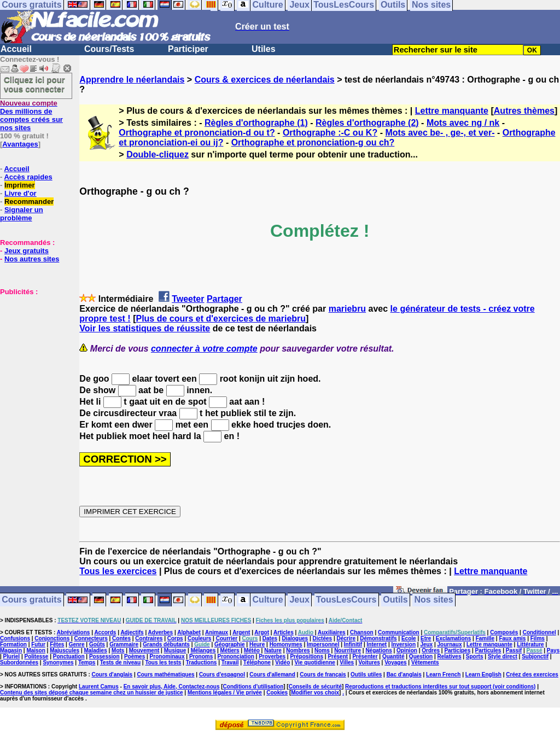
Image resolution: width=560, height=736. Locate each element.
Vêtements (425, 662)
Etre (426, 638)
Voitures (369, 662)
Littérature (530, 644)
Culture (268, 600)
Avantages (20, 144)
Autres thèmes (524, 111)
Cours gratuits (31, 600)
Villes (347, 662)
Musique (175, 650)
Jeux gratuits (27, 251)
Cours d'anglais (112, 674)
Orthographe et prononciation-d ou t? (197, 133)
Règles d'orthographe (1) (256, 123)
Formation (13, 644)
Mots (118, 650)
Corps (175, 638)
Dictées (323, 638)
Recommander (29, 201)
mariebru (347, 309)
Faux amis (512, 638)
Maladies (95, 650)
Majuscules (65, 650)
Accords (105, 632)
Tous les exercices (118, 571)
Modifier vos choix (315, 693)
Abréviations (74, 632)
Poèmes (135, 656)
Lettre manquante (452, 111)
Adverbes (161, 632)
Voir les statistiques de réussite (145, 328)
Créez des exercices (532, 674)
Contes (121, 638)
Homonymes (286, 644)
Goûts (97, 644)
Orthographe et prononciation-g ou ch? (313, 142)
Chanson (362, 632)
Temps (87, 662)
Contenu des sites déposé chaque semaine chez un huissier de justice (92, 693)
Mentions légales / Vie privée (225, 693)
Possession (104, 656)
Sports (475, 656)
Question (421, 656)
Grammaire (124, 644)
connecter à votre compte (204, 349)
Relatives (450, 656)
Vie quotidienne (315, 662)
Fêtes (57, 644)
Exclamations (453, 638)
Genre (77, 644)
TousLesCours (346, 600)
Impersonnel (323, 644)
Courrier (227, 638)
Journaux (450, 644)
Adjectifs (132, 632)
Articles (284, 632)
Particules (488, 650)
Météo (252, 650)
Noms (322, 650)
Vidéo (282, 662)
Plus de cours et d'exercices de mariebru (221, 319)
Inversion (404, 644)
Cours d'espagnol (222, 674)
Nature (273, 650)
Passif (514, 650)
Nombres (298, 650)
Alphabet (189, 632)
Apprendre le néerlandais (132, 80)
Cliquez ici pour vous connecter (34, 84)
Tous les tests (163, 662)
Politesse (37, 656)
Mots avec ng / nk (463, 123)
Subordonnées (19, 662)
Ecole (409, 638)
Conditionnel (539, 632)
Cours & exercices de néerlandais (265, 80)
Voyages (395, 662)
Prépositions (307, 656)
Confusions (15, 638)
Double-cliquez (157, 154)
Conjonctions (52, 638)
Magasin (11, 650)
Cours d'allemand (272, 674)
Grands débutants (166, 644)
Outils (395, 600)
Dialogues (295, 638)
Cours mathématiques (166, 674)
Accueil (16, 49)
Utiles (264, 49)
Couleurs (199, 638)
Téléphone (257, 662)
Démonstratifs (378, 638)
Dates (270, 638)
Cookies (277, 693)
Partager (224, 299)
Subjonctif (535, 656)
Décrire (346, 638)
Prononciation (236, 656)
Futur (38, 644)
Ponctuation (69, 656)
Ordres (431, 650)
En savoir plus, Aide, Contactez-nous (172, 687)
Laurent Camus (99, 687)
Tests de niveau (120, 662)
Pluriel (12, 656)
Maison (36, 650)
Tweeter (188, 299)
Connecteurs (91, 638)
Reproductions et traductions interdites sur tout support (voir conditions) (440, 687)
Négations (378, 650)
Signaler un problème (22, 214)
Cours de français (323, 674)
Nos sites (434, 600)
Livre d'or (21, 193)
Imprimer (20, 185)
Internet (377, 644)
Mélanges (203, 650)
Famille (485, 638)
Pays (553, 650)
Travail (230, 662)
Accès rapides (28, 177)
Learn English (483, 674)
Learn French (443, 674)
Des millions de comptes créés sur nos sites (31, 115)
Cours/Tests (109, 49)
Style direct (503, 656)
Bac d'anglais (404, 674)
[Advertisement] (33, 351)
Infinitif (353, 644)
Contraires (149, 638)
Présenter (365, 656)
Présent (338, 656)
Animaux (217, 632)
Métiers (230, 650)
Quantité (393, 656)
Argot (262, 632)
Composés (504, 632)
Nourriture (348, 650)
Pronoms (201, 656)
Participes (457, 650)
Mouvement (144, 650)
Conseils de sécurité (315, 687)
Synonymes (58, 662)
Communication (399, 632)
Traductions (202, 662)
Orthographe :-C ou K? (330, 133)
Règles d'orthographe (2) (367, 123)
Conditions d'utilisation (253, 687)
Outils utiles (366, 674)
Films (538, 638)
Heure (257, 644)
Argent (241, 632)
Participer (188, 49)
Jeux (299, 600)
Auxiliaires (332, 632)
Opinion (407, 650)
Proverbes (272, 656)
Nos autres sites (32, 259)
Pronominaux (167, 656)
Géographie (230, 644)
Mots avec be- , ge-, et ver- (440, 133)
